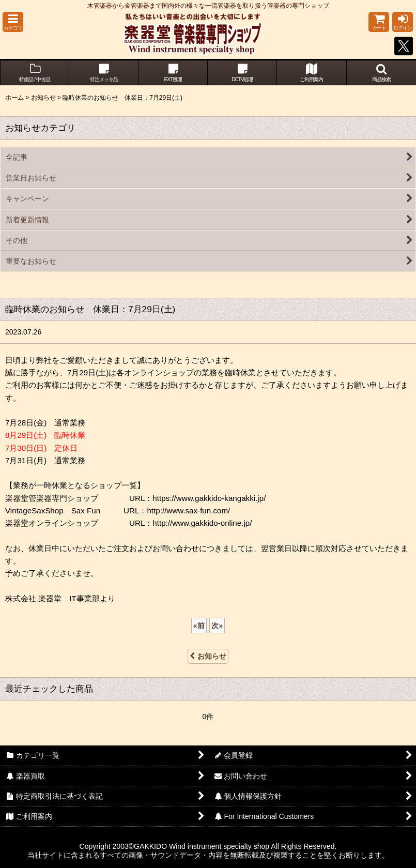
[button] (13, 22)
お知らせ (208, 656)
